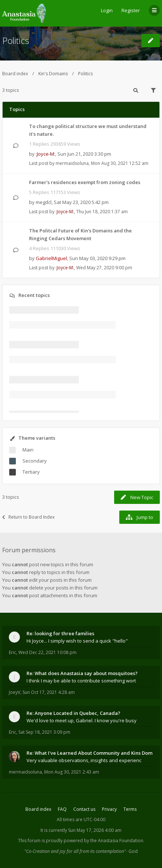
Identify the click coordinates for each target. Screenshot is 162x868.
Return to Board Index (28, 517)
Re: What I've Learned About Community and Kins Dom (89, 753)
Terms (130, 809)
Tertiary (31, 472)
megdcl (44, 202)
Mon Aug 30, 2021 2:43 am (72, 772)
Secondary (35, 461)
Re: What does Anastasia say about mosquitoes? (82, 673)
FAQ (62, 809)
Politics (16, 40)
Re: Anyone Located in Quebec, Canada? (73, 713)
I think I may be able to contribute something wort (81, 681)
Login (107, 10)
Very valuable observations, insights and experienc (84, 760)
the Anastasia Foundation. (117, 841)
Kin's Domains (53, 74)
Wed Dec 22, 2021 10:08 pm (47, 652)
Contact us (84, 809)
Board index (15, 74)
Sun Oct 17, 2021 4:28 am (49, 692)
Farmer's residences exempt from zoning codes (85, 182)
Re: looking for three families (60, 633)
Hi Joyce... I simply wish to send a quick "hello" (77, 641)
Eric (13, 652)
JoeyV (15, 692)
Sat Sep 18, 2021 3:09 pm (44, 732)
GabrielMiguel (51, 258)
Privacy (109, 809)
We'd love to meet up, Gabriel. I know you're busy (82, 720)
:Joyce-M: (45, 154)
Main (28, 450)
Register (131, 10)
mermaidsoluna (72, 163)
